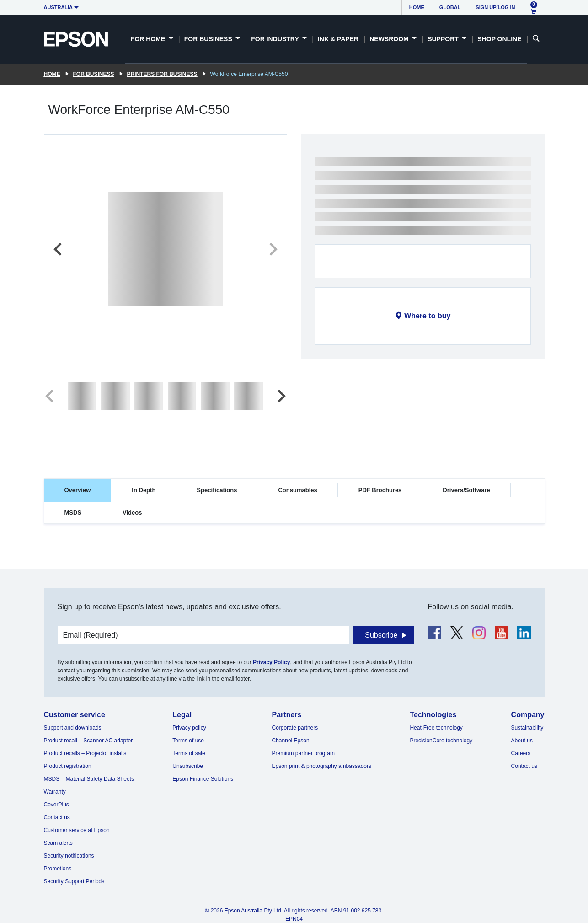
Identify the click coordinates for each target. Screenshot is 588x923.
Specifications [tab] (217, 490)
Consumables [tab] (297, 490)
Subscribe (381, 635)
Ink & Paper (338, 39)
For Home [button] (149, 39)
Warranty (55, 792)
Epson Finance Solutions (203, 779)
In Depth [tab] (144, 490)
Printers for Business (162, 74)
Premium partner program (303, 753)
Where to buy (427, 316)
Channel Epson (291, 741)
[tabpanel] (294, 551)
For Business (94, 74)
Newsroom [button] (390, 39)
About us (522, 741)
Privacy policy (189, 728)
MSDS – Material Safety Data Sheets (89, 779)
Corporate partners (295, 728)
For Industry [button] (276, 39)
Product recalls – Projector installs (85, 753)
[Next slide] (273, 249)
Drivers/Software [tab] (466, 490)
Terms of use (188, 741)
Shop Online (499, 39)
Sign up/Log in (495, 7)
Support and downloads (73, 728)
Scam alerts (58, 843)
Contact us (57, 817)
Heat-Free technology (436, 728)
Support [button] (444, 39)
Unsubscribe (188, 766)
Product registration (68, 766)
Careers (521, 753)
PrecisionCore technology (441, 741)
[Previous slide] (59, 249)
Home (417, 7)
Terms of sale (189, 753)
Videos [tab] (132, 512)
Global (450, 7)
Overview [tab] (78, 490)
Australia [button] (59, 7)
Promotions (58, 869)
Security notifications (69, 856)
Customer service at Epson (77, 830)
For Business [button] (209, 39)
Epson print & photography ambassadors (322, 766)
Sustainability (527, 728)
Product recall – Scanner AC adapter (88, 741)
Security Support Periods (74, 881)
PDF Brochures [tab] (380, 490)
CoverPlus (56, 805)
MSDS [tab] (73, 512)
